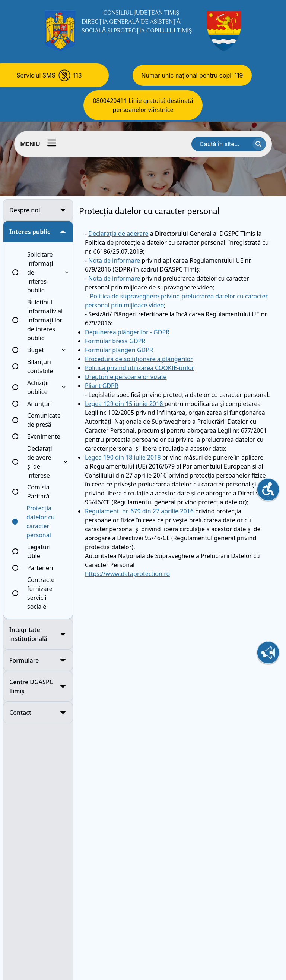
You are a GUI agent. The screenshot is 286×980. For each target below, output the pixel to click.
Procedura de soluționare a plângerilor (139, 359)
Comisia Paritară (38, 492)
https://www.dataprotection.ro (127, 574)
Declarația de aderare (118, 234)
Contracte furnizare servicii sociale (41, 593)
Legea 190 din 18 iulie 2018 (124, 457)
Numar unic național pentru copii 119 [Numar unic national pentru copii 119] (192, 75)
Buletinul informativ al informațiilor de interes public (45, 320)
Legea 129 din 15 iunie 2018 (125, 404)
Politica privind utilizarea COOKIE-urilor (139, 368)
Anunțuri (39, 404)
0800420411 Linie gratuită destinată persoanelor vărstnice (143, 105)
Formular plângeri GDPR (119, 350)
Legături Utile (39, 551)
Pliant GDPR (102, 386)
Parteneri (40, 568)
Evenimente (44, 436)
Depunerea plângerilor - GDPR (127, 332)
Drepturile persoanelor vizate (126, 377)
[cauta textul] (259, 144)
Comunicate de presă (44, 420)
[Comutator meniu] (52, 143)
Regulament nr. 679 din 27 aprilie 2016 (139, 511)
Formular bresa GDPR (115, 341)
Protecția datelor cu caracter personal (41, 522)
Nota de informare (114, 260)
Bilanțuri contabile (40, 366)
